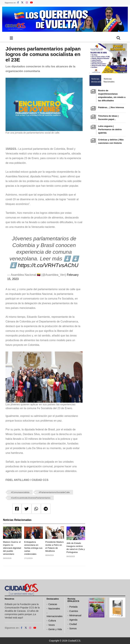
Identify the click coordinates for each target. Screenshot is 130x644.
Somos (73, 628)
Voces (52, 625)
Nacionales (54, 609)
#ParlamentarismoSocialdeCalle (54, 492)
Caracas (53, 604)
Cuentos (74, 611)
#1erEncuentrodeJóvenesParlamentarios (31, 498)
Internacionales (55, 616)
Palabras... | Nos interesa (111, 107)
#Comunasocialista (20, 492)
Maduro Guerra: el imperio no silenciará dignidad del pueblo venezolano (12, 548)
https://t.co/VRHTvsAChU (48, 265)
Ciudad (73, 624)
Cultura (52, 621)
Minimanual (75, 615)
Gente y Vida (55, 629)
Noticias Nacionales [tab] (109, 80)
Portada (73, 607)
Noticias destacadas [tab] (96, 80)
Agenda (73, 620)
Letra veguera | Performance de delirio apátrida (110, 129)
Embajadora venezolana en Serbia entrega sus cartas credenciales (33, 548)
